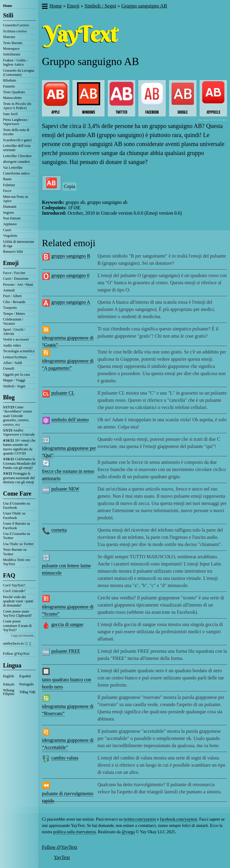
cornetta (59, 530)
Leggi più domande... (23, 635)
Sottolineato (12, 54)
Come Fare (17, 494)
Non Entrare (12, 218)
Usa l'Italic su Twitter (18, 544)
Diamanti (10, 207)
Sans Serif (10, 114)
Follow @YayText (16, 654)
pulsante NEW (65, 489)
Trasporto (10, 308)
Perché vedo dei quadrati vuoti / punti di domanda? (18, 601)
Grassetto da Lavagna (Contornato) (19, 73)
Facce (7, 191)
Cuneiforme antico (16, 173)
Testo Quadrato (14, 92)
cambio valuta (65, 758)
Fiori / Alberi (12, 296)
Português (27, 684)
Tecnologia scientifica (19, 351)
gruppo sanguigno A (71, 302)
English (9, 676)
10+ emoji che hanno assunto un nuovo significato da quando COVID (19, 447)
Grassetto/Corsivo (16, 25)
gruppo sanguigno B (71, 256)
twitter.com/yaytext (140, 819)
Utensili (9, 368)
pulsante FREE (66, 651)
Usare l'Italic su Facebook (14, 515)
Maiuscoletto (12, 98)
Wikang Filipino (9, 692)
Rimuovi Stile (13, 252)
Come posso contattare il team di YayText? (17, 626)
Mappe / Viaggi (14, 380)
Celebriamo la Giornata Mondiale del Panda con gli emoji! (19, 463)
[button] (44, 7)
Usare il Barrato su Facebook (16, 526)
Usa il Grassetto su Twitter (16, 536)
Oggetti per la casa (16, 374)
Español (25, 676)
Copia (69, 186)
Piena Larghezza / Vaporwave (16, 122)
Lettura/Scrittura (15, 357)
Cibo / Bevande (14, 302)
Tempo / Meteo (14, 314)
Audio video (12, 345)
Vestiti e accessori (16, 339)
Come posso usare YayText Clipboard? (17, 613)
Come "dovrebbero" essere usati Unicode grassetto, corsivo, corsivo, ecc (18, 416)
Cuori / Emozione (16, 279)
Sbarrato (9, 37)
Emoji (11, 263)
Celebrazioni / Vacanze (13, 321)
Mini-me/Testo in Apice (15, 199)
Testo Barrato (13, 43)
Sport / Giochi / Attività (14, 332)
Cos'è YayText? (14, 585)
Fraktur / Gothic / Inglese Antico (16, 62)
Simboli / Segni (14, 386)
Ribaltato (10, 80)
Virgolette (10, 236)
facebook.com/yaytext (178, 819)
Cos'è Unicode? (14, 591)
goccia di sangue (67, 624)
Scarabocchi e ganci (17, 140)
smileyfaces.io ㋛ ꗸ (17, 643)
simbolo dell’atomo (70, 420)
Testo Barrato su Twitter (15, 552)
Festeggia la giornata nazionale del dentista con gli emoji (19, 478)
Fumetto (9, 86)
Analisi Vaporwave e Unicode (19, 432)
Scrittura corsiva (15, 31)
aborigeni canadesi (16, 162)
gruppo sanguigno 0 (70, 275)
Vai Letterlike (13, 168)
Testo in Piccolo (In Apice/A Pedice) (17, 106)
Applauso (10, 224)
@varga (128, 832)
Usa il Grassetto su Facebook (16, 506)
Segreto (9, 213)
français (9, 684)
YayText (62, 857)
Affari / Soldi (13, 363)
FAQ (9, 575)
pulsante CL (63, 393)
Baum (7, 179)
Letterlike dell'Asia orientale (17, 148)
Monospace (11, 49)
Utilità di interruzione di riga (19, 244)
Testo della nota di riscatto (16, 132)
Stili (8, 15)
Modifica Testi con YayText (16, 562)
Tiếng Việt (28, 692)
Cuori (7, 230)
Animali (9, 290)
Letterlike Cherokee (17, 156)
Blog (9, 397)
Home (8, 6)
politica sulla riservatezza (75, 832)
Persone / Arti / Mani (18, 285)
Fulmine (9, 185)
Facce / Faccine (14, 273)
